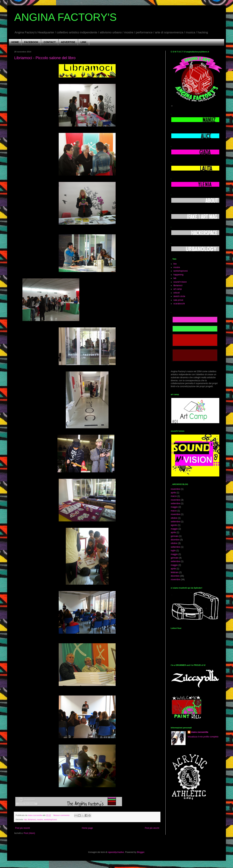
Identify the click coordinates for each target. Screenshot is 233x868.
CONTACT (50, 42)
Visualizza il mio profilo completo (203, 737)
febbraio (175, 572)
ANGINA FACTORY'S (65, 17)
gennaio (175, 536)
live (175, 264)
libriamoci (32, 820)
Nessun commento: (62, 815)
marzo (174, 496)
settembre (175, 503)
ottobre (174, 518)
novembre (175, 489)
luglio (173, 551)
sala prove (178, 300)
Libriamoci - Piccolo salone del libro (45, 58)
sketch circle (179, 296)
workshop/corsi (50, 820)
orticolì (177, 293)
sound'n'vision (180, 282)
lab (25, 820)
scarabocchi (179, 304)
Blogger (141, 852)
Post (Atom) (29, 833)
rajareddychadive (116, 852)
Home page (87, 828)
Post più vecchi (152, 828)
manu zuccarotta (200, 732)
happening (178, 275)
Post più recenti (22, 828)
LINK (84, 42)
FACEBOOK (31, 42)
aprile (173, 493)
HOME (15, 42)
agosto (174, 525)
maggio (174, 507)
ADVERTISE (68, 42)
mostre (40, 820)
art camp (178, 289)
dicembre (175, 540)
